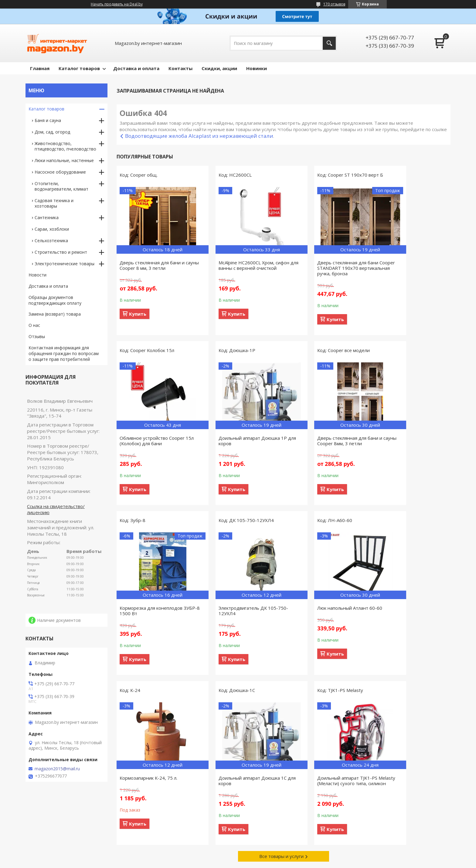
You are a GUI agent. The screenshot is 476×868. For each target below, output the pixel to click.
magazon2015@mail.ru (57, 769)
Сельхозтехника (51, 241)
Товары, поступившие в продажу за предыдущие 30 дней (66, 827)
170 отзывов (334, 4)
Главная (40, 68)
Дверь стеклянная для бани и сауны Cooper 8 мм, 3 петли (152, 265)
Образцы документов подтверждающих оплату (55, 300)
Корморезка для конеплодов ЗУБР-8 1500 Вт (321, 441)
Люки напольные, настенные (64, 160)
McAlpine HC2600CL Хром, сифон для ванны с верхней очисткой (240, 265)
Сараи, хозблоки (52, 229)
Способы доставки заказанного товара (287, 824)
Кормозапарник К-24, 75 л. (234, 608)
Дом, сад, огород (52, 132)
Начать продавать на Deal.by (117, 4)
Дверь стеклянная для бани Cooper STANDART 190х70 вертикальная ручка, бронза (321, 268)
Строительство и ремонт (61, 252)
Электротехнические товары (65, 264)
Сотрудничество (154, 833)
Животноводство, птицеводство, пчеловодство (65, 146)
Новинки (257, 68)
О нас (34, 325)
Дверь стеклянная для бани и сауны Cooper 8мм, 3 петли (237, 441)
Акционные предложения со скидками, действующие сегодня (394, 827)
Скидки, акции (219, 68)
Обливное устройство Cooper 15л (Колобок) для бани (408, 265)
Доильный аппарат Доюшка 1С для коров (324, 611)
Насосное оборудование (60, 172)
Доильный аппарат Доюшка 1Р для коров (154, 441)
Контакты (180, 68)
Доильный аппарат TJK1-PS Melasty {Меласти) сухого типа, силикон (409, 613)
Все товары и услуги (281, 692)
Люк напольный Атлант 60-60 (152, 608)
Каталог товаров (79, 68)
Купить (138, 314)
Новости (37, 275)
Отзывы (37, 336)
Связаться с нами (155, 824)
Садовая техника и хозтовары (54, 203)
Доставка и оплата (136, 68)
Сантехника (47, 217)
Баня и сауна (48, 120)
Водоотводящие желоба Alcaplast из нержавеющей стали (199, 136)
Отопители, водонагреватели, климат (61, 186)
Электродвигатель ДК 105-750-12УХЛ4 (410, 441)
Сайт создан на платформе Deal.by (238, 857)
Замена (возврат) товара (55, 314)
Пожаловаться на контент (268, 862)
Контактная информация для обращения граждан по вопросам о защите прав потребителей (64, 353)
